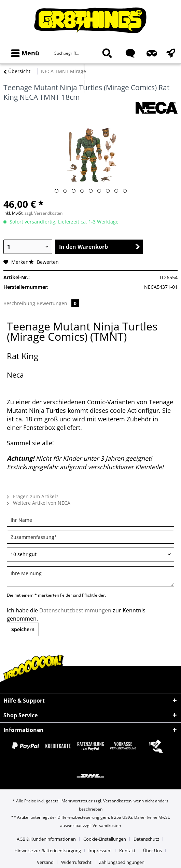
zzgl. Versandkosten (44, 213)
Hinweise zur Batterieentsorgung (48, 851)
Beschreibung (19, 303)
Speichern (23, 629)
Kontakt (127, 851)
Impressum (100, 851)
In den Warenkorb (100, 247)
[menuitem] (24, 53)
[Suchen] (107, 53)
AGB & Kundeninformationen (46, 839)
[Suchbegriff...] (84, 53)
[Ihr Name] (90, 520)
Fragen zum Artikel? (32, 496)
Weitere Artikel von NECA (39, 503)
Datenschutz (146, 839)
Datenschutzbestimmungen (75, 610)
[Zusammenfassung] (90, 537)
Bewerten (44, 262)
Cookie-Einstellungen (105, 839)
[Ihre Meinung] (90, 576)
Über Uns (152, 851)
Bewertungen (58, 303)
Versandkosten (117, 801)
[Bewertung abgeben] (90, 554)
